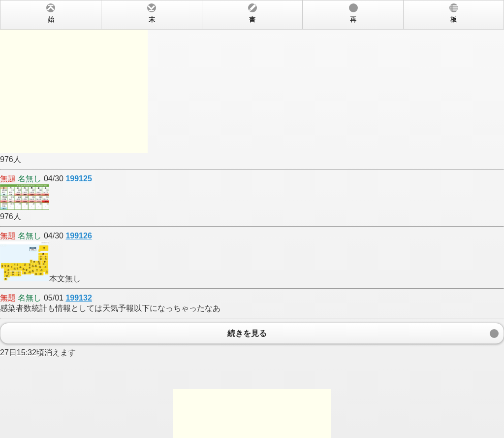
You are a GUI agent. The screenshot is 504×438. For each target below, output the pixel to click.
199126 (79, 236)
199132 (79, 298)
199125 (79, 179)
